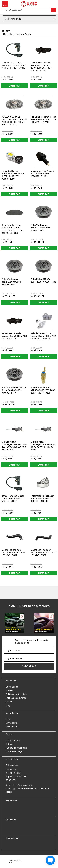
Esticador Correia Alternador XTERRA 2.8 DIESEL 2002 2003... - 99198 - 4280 (13, 175)
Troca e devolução (14, 751)
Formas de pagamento (16, 748)
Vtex (43, 862)
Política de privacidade (16, 694)
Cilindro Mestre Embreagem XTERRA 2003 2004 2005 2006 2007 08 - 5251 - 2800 (14, 446)
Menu (5, 4)
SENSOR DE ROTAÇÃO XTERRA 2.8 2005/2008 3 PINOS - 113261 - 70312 (14, 65)
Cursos (9, 702)
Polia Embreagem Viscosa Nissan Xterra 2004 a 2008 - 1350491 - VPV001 (44, 119)
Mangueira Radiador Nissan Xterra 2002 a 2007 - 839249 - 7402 (14, 552)
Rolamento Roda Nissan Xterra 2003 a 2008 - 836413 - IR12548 (42, 498)
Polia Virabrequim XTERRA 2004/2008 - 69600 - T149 (41, 228)
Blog (8, 705)
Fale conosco (12, 765)
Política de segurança (16, 698)
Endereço (10, 690)
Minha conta (11, 723)
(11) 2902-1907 (13, 773)
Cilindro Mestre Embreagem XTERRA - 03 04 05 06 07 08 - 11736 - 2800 (43, 446)
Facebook (8, 844)
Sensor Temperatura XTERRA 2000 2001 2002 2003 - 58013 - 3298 (43, 390)
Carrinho (53, 4)
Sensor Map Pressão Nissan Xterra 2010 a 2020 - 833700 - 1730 (14, 336)
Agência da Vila (32, 862)
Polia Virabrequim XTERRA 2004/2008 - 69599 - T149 (12, 282)
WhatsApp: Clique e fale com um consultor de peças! (28, 789)
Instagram (13, 844)
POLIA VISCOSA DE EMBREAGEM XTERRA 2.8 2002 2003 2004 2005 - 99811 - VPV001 (14, 121)
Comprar (15, 86)
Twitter (19, 844)
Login (8, 719)
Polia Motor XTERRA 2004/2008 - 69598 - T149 (43, 280)
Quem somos (12, 687)
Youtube (24, 844)
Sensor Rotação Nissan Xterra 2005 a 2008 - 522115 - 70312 (13, 498)
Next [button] (56, 623)
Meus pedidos (12, 727)
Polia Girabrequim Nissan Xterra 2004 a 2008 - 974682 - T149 (14, 390)
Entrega (9, 744)
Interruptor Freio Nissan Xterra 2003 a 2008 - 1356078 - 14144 (42, 174)
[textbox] (29, 10)
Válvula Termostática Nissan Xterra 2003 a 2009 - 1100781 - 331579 (44, 336)
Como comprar (13, 740)
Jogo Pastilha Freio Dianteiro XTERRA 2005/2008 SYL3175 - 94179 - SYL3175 (12, 229)
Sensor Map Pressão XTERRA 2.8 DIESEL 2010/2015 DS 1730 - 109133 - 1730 (41, 66)
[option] (15, 623)
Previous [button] (2, 623)
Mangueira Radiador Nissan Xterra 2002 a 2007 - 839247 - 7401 (44, 552)
